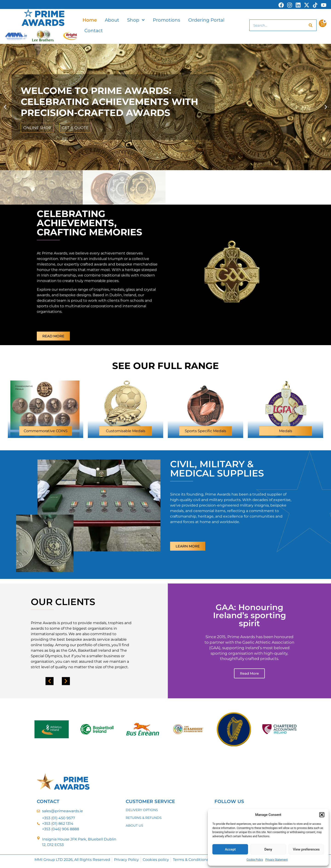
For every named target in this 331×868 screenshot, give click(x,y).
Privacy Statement (276, 860)
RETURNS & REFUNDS (144, 818)
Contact (94, 31)
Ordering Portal (206, 20)
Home (90, 20)
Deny (268, 849)
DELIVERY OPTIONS (142, 810)
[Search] (311, 25)
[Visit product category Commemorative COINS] (46, 406)
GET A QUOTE (75, 128)
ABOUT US (134, 826)
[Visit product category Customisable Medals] (126, 406)
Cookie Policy (255, 860)
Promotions (167, 20)
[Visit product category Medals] (285, 406)
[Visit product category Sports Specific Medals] (205, 406)
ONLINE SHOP (37, 128)
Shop (136, 20)
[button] (322, 815)
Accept (230, 849)
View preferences (306, 849)
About (112, 20)
